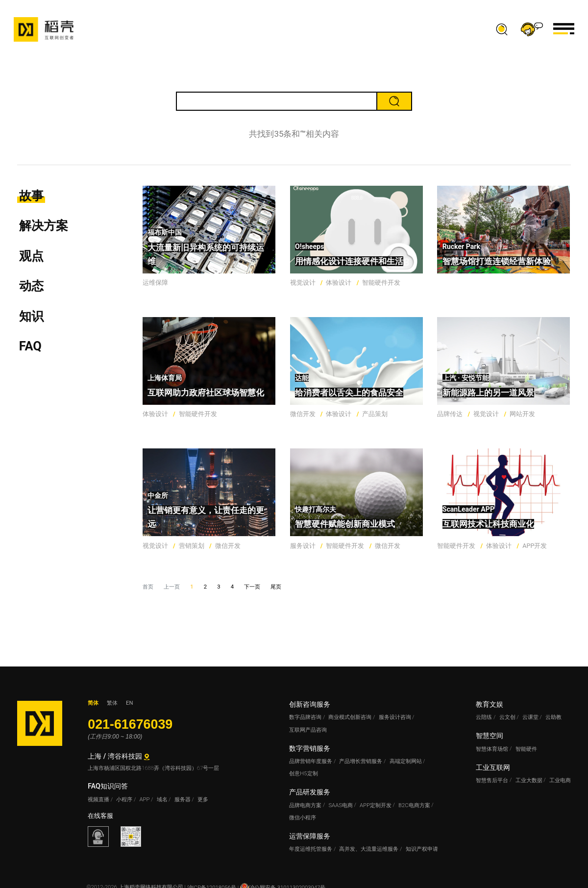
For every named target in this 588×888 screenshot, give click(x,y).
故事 (31, 196)
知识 (31, 316)
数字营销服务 (310, 748)
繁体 (112, 703)
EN (129, 703)
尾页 (276, 587)
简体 (93, 703)
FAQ (30, 346)
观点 (31, 256)
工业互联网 (493, 767)
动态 (31, 286)
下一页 (252, 587)
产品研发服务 (310, 792)
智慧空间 (490, 736)
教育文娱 (490, 704)
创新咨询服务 (310, 704)
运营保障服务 (310, 836)
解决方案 (44, 225)
